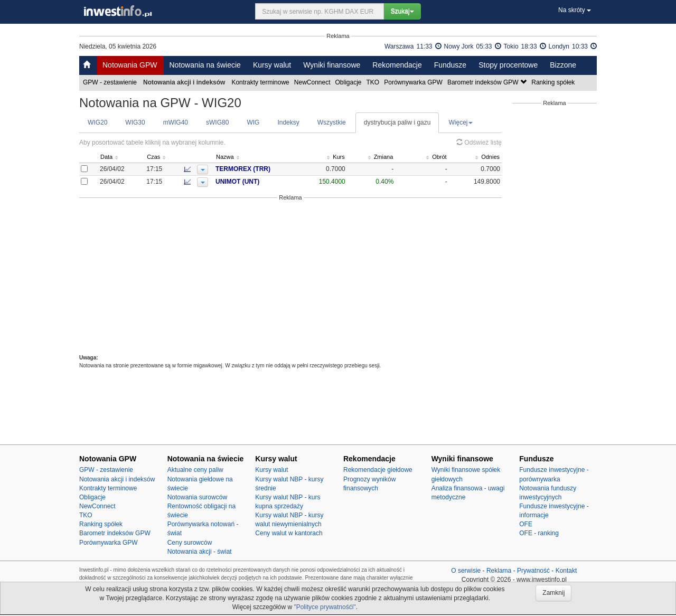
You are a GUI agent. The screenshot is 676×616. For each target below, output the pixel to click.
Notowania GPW (130, 65)
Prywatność (533, 571)
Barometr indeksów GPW (488, 82)
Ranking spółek (554, 82)
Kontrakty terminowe (261, 82)
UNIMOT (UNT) (256, 182)
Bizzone (563, 65)
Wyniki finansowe (332, 65)
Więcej (461, 122)
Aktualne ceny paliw (195, 470)
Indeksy (288, 122)
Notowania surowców (197, 497)
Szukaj (402, 11)
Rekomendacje (397, 65)
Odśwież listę (479, 143)
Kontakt (566, 571)
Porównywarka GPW (414, 82)
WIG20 (97, 122)
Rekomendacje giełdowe (378, 470)
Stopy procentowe (508, 65)
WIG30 (135, 122)
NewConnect (313, 82)
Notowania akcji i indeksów (117, 479)
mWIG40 (176, 122)
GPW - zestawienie (111, 82)
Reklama (499, 571)
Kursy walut (272, 65)
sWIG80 (217, 122)
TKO (374, 82)
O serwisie (466, 571)
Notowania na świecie (205, 65)
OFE (526, 524)
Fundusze (450, 65)
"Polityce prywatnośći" (325, 607)
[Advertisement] (290, 278)
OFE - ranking (539, 533)
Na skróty (575, 10)
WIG (253, 122)
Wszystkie (332, 122)
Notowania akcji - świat (200, 552)
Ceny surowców (190, 543)
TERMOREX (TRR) (261, 169)
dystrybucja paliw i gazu (397, 122)
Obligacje (349, 82)
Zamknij (553, 593)
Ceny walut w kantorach (289, 533)
